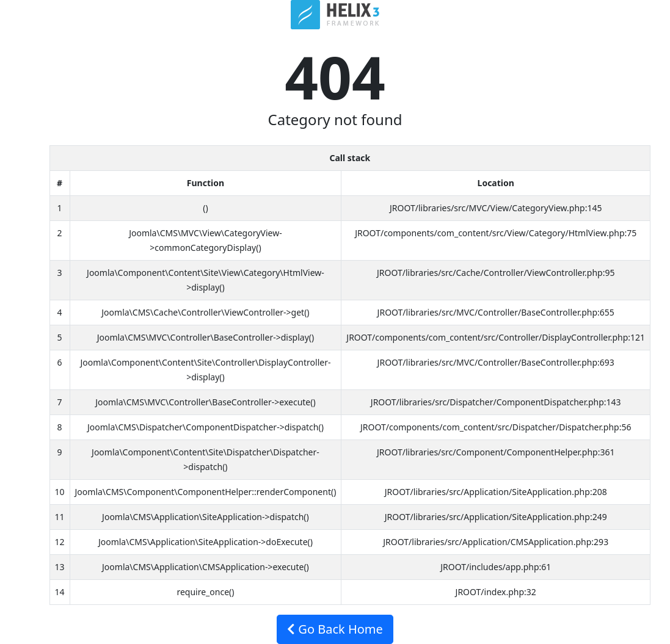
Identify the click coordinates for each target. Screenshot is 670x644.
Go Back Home (335, 629)
